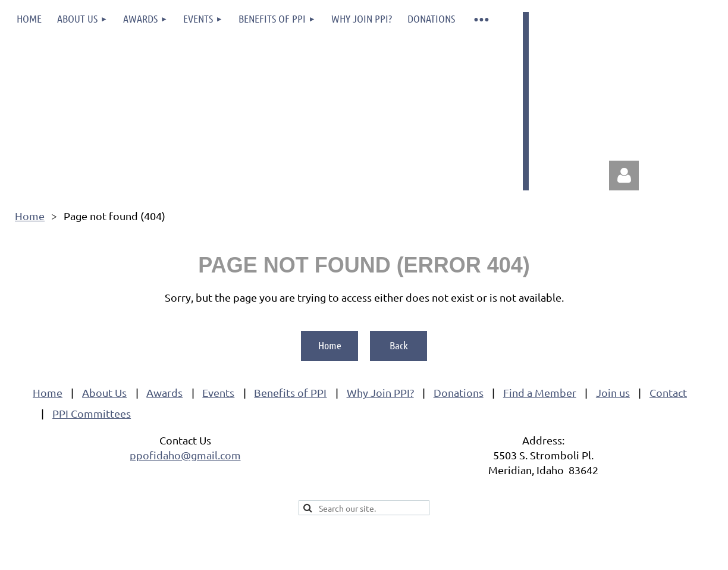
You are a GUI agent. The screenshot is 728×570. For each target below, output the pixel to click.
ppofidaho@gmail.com (185, 455)
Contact (668, 392)
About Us (104, 392)
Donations (459, 392)
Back (399, 345)
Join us (613, 392)
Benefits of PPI (290, 392)
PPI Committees (92, 413)
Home (30, 216)
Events (218, 392)
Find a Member (540, 392)
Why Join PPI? (380, 392)
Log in (624, 176)
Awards (164, 392)
